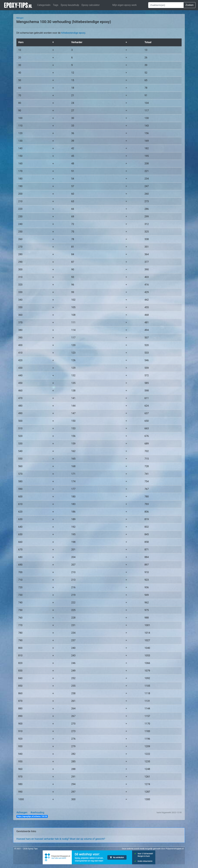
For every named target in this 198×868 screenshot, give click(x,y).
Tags (56, 5)
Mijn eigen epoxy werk (124, 5)
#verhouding (37, 812)
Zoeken (189, 5)
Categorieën (44, 5)
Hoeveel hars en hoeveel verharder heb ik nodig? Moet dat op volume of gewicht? (61, 839)
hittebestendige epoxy (73, 33)
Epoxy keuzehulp (70, 5)
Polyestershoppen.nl (175, 849)
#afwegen (22, 812)
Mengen (20, 18)
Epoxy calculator (91, 5)
